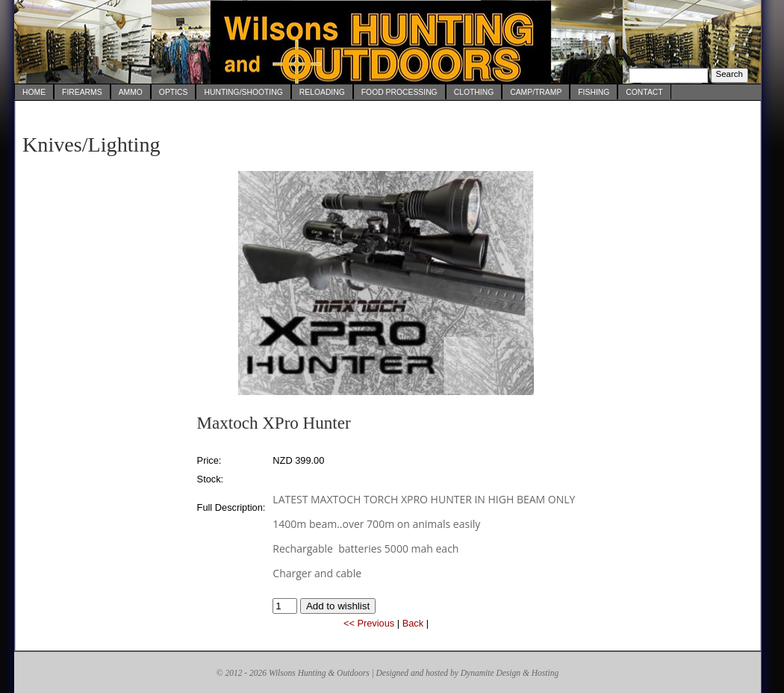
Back (413, 623)
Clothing (474, 92)
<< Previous (369, 623)
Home (34, 92)
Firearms (82, 92)
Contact (644, 92)
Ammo (131, 92)
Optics (174, 92)
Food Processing (399, 92)
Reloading (322, 92)
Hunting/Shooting (243, 92)
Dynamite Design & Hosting (510, 673)
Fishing (594, 92)
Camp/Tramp (536, 92)
